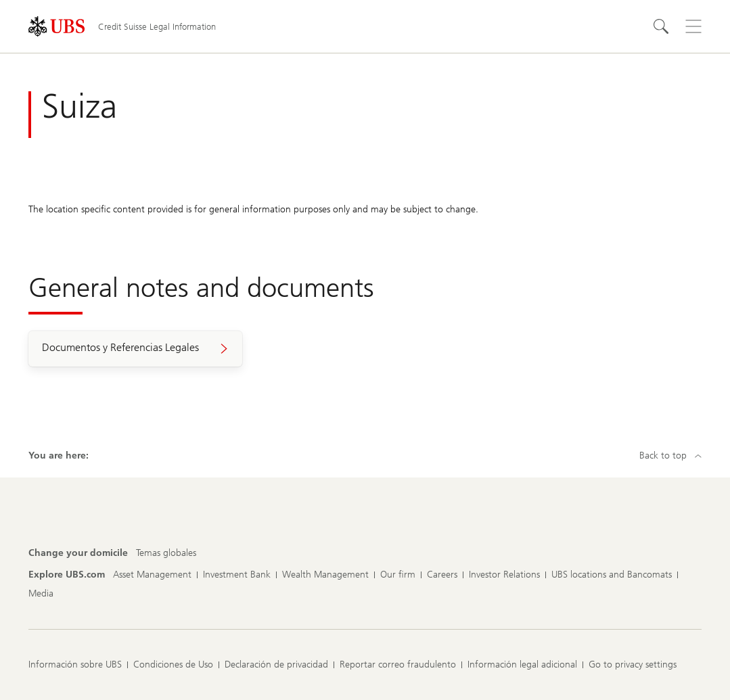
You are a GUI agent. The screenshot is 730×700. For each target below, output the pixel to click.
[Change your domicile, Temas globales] (166, 553)
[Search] (661, 26)
